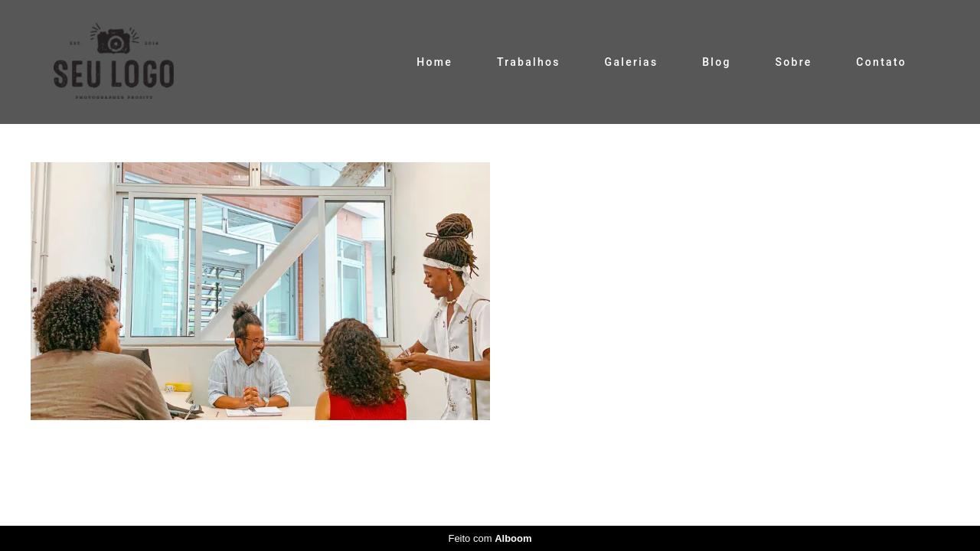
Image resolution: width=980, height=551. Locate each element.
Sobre (793, 62)
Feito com (490, 538)
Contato (881, 62)
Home (434, 62)
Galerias (632, 62)
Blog (717, 62)
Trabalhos (529, 62)
